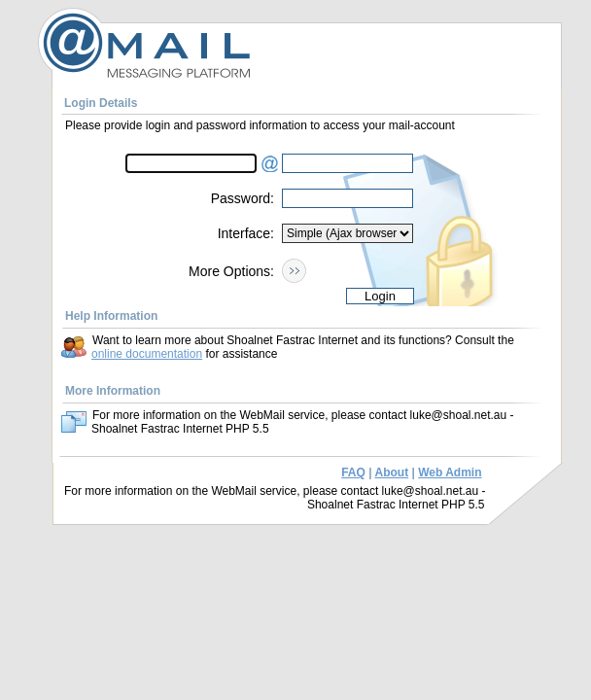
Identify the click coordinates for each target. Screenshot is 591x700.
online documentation (147, 354)
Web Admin (450, 472)
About (391, 472)
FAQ (353, 472)
